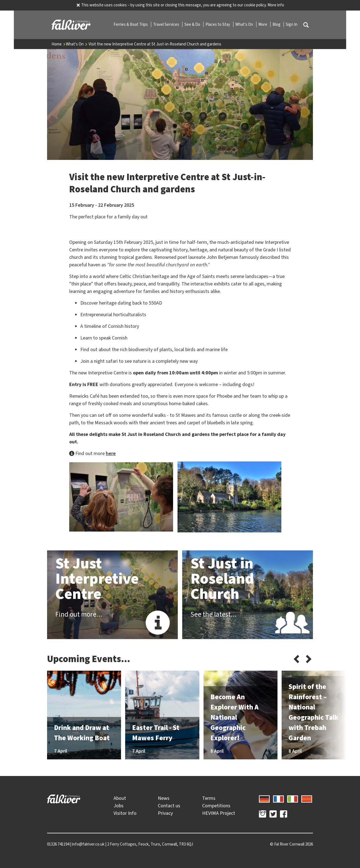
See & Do (193, 24)
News (164, 798)
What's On (245, 24)
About (120, 798)
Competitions (216, 806)
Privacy (165, 813)
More (263, 24)
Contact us (169, 806)
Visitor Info (125, 813)
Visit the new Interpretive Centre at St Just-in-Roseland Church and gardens (155, 44)
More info (276, 5)
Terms (209, 798)
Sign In (292, 24)
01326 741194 (58, 844)
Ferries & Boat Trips (131, 24)
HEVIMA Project (219, 813)
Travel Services (167, 24)
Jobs (119, 806)
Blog (277, 24)
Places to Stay (218, 24)
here (111, 453)
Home (59, 44)
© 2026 (291, 844)
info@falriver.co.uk (88, 844)
